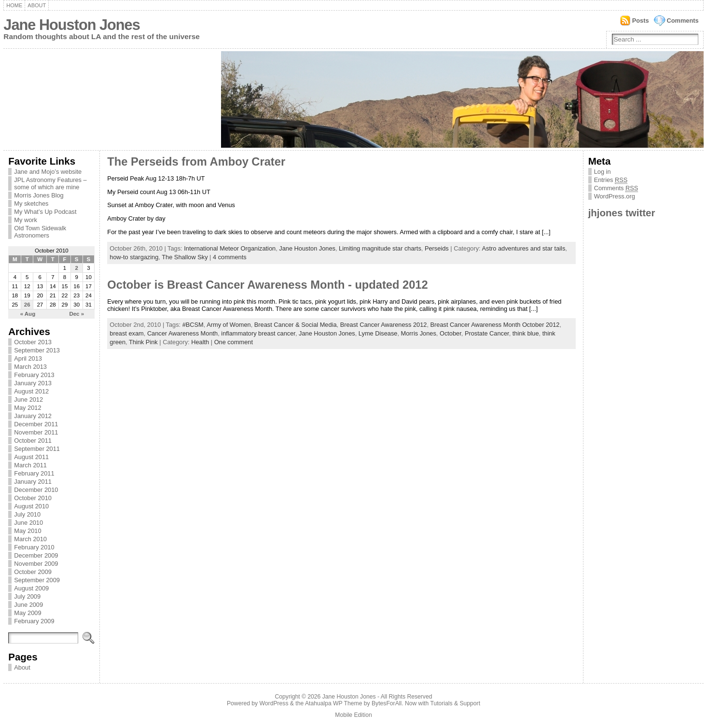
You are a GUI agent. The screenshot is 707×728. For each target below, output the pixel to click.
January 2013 (33, 383)
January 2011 (33, 482)
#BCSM (193, 325)
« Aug (28, 314)
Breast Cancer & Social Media (296, 325)
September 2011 (37, 449)
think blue (526, 333)
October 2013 (33, 342)
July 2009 (27, 596)
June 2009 (28, 605)
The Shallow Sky (185, 257)
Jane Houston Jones (71, 25)
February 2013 (34, 375)
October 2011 (33, 441)
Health (200, 342)
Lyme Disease (378, 333)
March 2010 (30, 539)
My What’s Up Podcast (45, 212)
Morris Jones (419, 333)
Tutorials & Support (455, 703)
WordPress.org (615, 196)
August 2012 (31, 391)
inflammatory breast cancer (258, 333)
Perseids (437, 248)
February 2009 (34, 621)
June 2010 (28, 523)
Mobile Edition (353, 715)
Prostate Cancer (487, 333)
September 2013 (37, 350)
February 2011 (34, 473)
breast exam (126, 333)
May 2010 (28, 531)
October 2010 (33, 498)
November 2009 (36, 564)
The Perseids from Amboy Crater (196, 162)
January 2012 (33, 416)
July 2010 (27, 514)
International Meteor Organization (230, 248)
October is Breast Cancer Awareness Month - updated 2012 (267, 285)
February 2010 (34, 547)
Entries (611, 180)
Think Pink (143, 342)
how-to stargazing (134, 257)
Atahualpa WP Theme (333, 703)
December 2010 (36, 490)
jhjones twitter (622, 213)
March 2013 (30, 367)
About (37, 5)
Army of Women (229, 325)
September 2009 (37, 580)
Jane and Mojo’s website (48, 172)
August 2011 (31, 457)
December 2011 (36, 424)
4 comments (230, 257)
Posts (641, 21)
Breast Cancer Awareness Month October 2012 (495, 325)
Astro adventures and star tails (523, 248)
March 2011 (30, 465)
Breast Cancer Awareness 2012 (384, 325)
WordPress (274, 703)
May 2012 (28, 408)
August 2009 (31, 588)
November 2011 (36, 432)
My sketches (31, 203)
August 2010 (31, 506)
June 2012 (28, 399)
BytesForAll (387, 703)
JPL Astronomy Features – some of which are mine (50, 183)
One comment (234, 342)
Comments (683, 21)
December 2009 (36, 555)
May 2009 (28, 613)
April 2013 (28, 358)
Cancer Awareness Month (182, 333)
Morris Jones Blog (39, 195)
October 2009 (33, 572)
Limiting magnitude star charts (380, 248)
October (451, 333)
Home (14, 5)
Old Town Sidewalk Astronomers (40, 232)
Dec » (76, 314)
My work (26, 220)
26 (27, 305)
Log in (603, 172)
